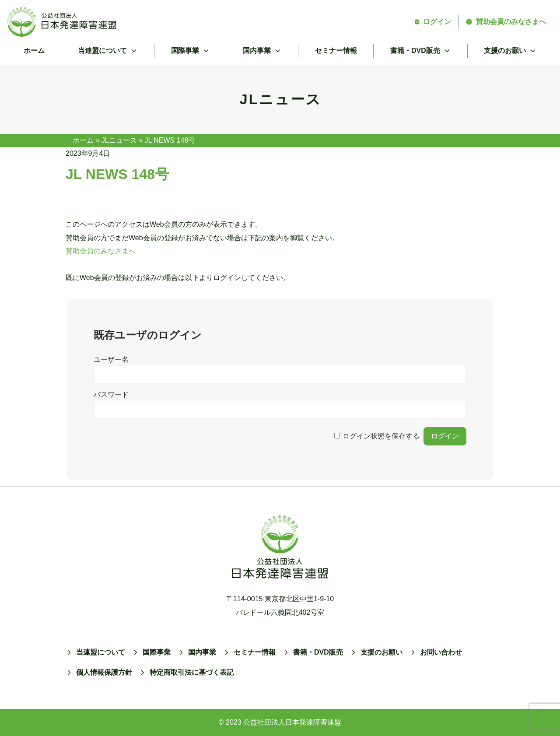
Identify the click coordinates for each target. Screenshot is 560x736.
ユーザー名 (111, 359)
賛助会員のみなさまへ (506, 22)
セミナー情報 (336, 51)
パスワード (111, 394)
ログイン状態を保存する (381, 436)
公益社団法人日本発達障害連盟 (292, 722)
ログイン (432, 22)
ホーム (34, 51)
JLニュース (119, 140)
